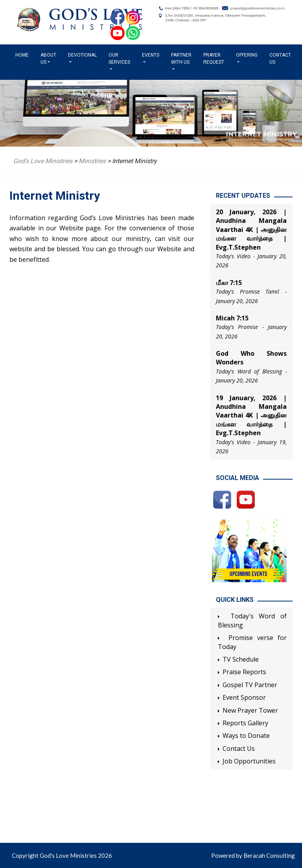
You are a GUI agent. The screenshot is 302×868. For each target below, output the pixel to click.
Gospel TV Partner (250, 685)
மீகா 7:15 (229, 283)
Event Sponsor (244, 697)
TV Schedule (241, 659)
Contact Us (280, 59)
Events (151, 55)
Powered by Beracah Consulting (253, 855)
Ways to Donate (246, 736)
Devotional (82, 55)
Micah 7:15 (232, 318)
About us (48, 59)
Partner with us (181, 59)
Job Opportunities (249, 761)
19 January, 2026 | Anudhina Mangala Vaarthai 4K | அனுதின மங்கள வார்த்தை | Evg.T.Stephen (251, 416)
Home (24, 55)
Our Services (119, 59)
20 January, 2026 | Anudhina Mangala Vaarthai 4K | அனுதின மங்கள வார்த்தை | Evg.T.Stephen (251, 230)
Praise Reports (244, 672)
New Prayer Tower (250, 710)
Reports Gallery (245, 723)
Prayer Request (214, 59)
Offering (247, 55)
